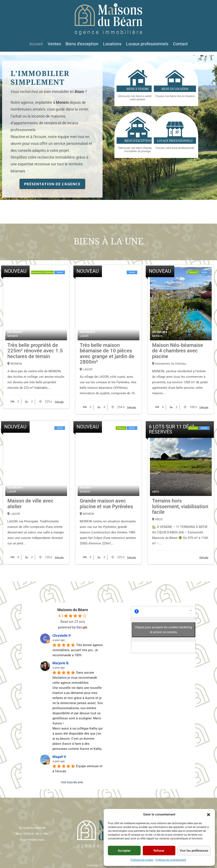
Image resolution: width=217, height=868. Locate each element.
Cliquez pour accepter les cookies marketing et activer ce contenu (163, 630)
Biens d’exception (82, 44)
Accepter (124, 851)
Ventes (54, 44)
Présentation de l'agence (52, 184)
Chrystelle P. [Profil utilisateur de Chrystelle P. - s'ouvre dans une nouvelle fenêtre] (62, 636)
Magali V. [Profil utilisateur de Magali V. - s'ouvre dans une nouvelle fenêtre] (59, 757)
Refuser (159, 851)
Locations (112, 44)
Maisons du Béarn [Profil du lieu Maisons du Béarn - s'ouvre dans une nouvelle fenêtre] (73, 610)
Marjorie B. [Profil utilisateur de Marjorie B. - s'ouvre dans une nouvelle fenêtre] (61, 663)
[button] (209, 815)
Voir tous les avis (72, 782)
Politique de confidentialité (171, 860)
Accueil (36, 44)
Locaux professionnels (147, 44)
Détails (59, 402)
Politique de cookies (142, 860)
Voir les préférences (194, 851)
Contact (180, 44)
